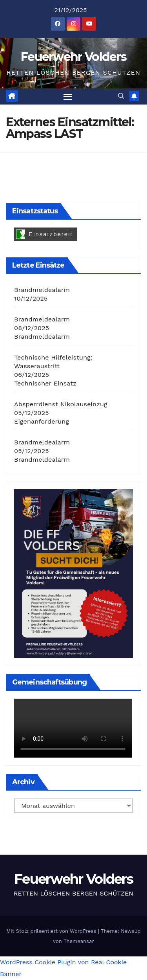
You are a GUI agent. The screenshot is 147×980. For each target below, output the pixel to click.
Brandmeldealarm (42, 290)
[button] (121, 96)
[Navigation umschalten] (68, 97)
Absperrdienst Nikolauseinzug (61, 404)
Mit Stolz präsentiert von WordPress (52, 931)
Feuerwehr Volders (73, 57)
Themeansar (79, 941)
